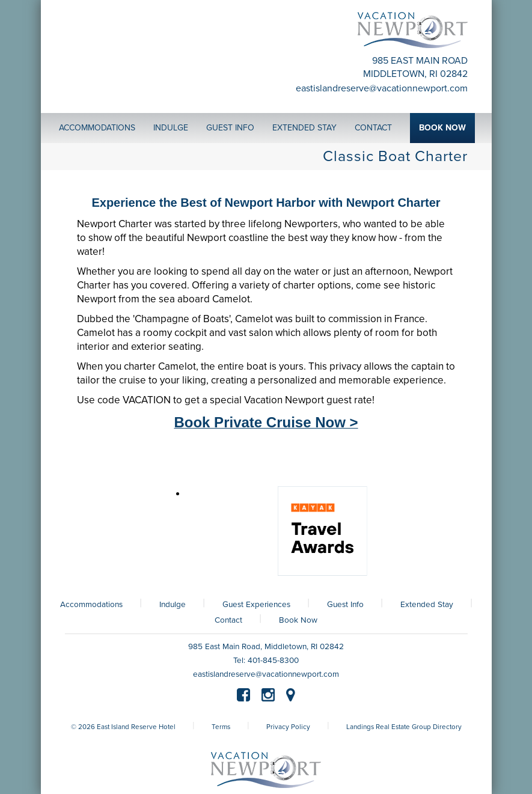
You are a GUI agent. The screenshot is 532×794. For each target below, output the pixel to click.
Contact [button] (373, 128)
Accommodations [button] (97, 128)
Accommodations (91, 605)
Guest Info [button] (230, 128)
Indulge (173, 605)
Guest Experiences (256, 605)
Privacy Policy (288, 727)
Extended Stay (427, 605)
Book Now (298, 620)
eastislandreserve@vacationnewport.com (382, 88)
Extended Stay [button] (304, 128)
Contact (228, 620)
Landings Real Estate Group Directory (404, 727)
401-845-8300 (273, 661)
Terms (221, 727)
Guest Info (345, 605)
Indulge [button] (171, 128)
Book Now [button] (442, 128)
